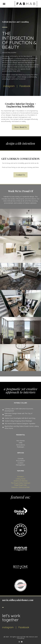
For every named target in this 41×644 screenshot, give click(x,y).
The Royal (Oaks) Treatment (21, 483)
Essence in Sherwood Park (20, 487)
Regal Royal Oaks (20, 485)
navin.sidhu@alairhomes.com (18, 600)
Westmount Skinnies (21, 481)
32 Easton (20, 477)
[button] (4, 4)
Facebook (25, 86)
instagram (9, 86)
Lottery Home (21, 479)
